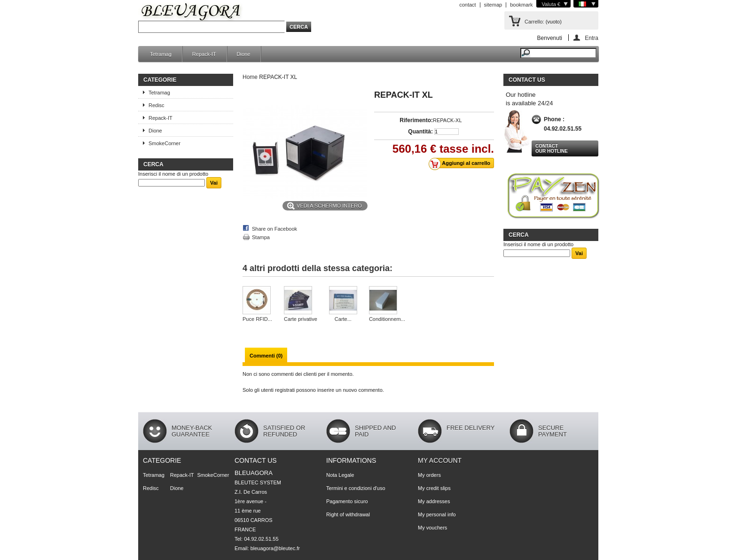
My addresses (434, 501)
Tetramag (161, 54)
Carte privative (301, 319)
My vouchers (432, 528)
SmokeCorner (165, 143)
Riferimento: (416, 120)
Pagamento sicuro (347, 501)
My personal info (437, 514)
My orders (429, 475)
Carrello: (534, 22)
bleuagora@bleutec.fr (275, 548)
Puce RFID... (257, 319)
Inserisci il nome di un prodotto (173, 174)
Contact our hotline (552, 148)
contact (467, 5)
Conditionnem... (387, 319)
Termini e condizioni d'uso (356, 488)
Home (250, 77)
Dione (244, 54)
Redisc (157, 105)
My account (440, 460)
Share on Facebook (274, 229)
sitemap (493, 5)
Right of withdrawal (348, 514)
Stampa (261, 237)
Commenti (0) (266, 356)
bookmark (521, 5)
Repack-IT (204, 54)
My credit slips (434, 488)
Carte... (343, 319)
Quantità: (420, 132)
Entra (592, 38)
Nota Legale (340, 475)
